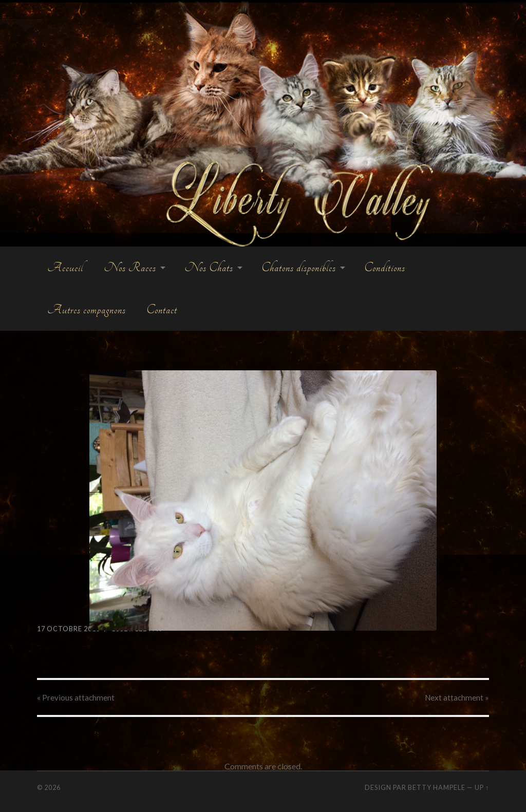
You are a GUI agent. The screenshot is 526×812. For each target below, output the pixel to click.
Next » (457, 697)
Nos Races (130, 268)
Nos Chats (209, 268)
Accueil (65, 268)
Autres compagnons (87, 310)
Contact (162, 310)
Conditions (385, 268)
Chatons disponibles (299, 268)
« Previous (76, 697)
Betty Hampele (437, 787)
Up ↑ (482, 787)
